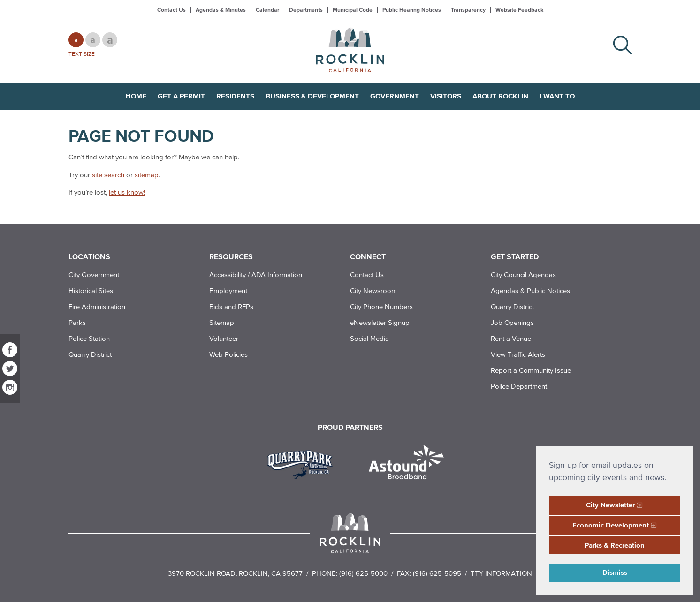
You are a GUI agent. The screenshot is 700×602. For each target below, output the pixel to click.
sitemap (147, 175)
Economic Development (611, 525)
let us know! (127, 192)
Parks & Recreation (615, 545)
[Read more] (303, 463)
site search (108, 175)
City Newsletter (610, 505)
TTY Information (501, 573)
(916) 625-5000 (363, 573)
